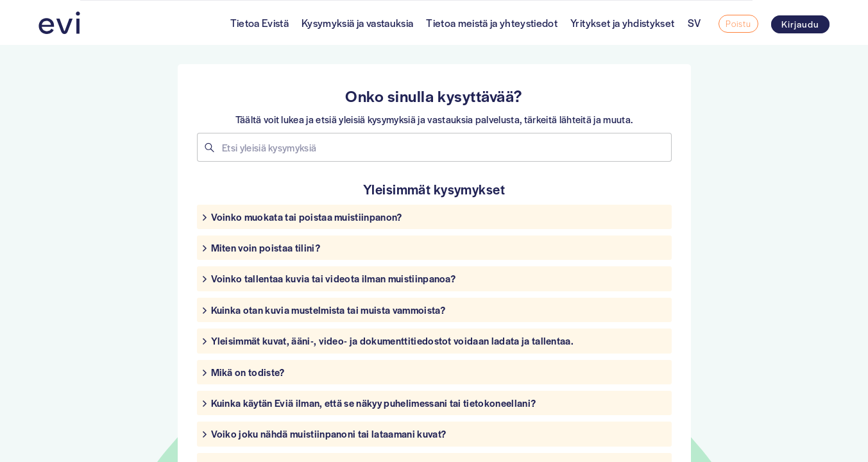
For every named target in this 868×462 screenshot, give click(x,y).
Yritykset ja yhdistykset (622, 23)
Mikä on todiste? (248, 372)
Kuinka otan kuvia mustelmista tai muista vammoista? (328, 310)
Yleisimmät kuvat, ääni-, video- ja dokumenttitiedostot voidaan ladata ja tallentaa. (393, 340)
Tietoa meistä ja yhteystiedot (492, 23)
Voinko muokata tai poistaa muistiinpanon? (307, 217)
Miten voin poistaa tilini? (266, 247)
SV (694, 23)
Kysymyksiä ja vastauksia (357, 23)
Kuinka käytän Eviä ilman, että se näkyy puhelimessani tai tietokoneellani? (374, 403)
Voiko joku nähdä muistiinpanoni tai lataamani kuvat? (329, 433)
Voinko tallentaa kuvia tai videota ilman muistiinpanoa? (334, 278)
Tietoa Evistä (260, 23)
